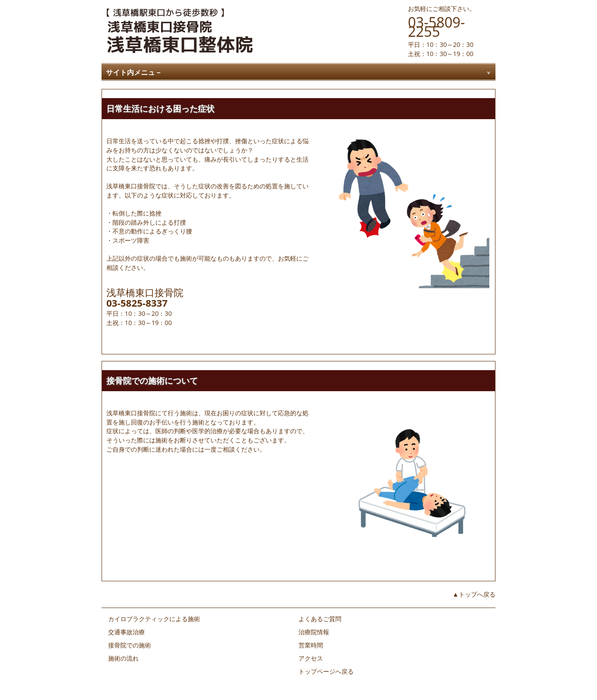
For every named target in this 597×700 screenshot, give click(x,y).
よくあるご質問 (320, 619)
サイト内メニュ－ (134, 72)
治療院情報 (314, 632)
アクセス (311, 658)
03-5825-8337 (137, 303)
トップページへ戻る (326, 671)
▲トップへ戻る (474, 594)
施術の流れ (123, 658)
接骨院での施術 (130, 645)
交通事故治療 (126, 632)
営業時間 (311, 645)
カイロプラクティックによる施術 (154, 619)
